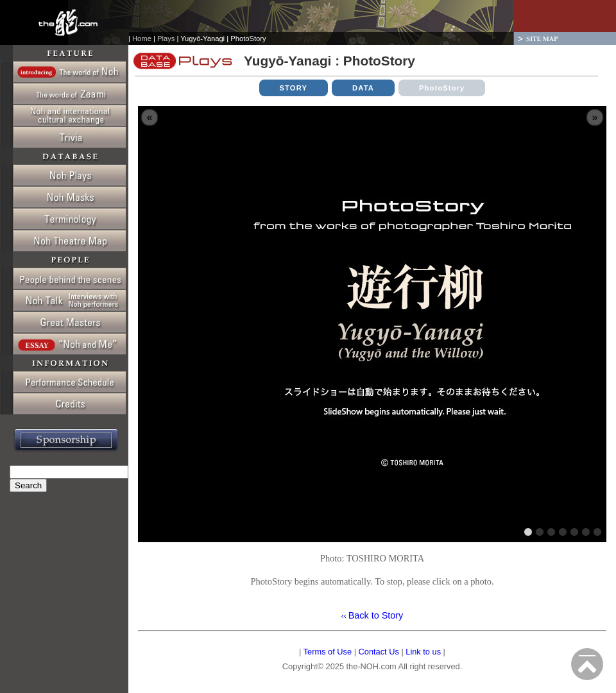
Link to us (423, 652)
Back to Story (375, 615)
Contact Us (379, 652)
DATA (363, 88)
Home (142, 38)
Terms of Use (328, 652)
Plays (166, 38)
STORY (294, 88)
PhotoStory (442, 88)
